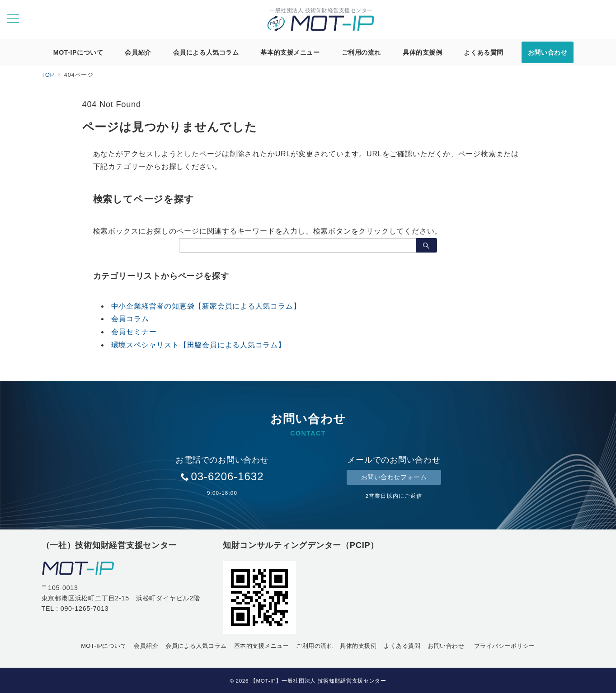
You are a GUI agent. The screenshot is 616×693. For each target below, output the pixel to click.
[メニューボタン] (13, 19)
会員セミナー (134, 332)
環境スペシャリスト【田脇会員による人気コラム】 (198, 345)
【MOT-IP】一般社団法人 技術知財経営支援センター (318, 681)
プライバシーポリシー (505, 646)
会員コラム (130, 319)
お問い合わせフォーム (394, 477)
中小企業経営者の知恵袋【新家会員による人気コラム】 (206, 306)
